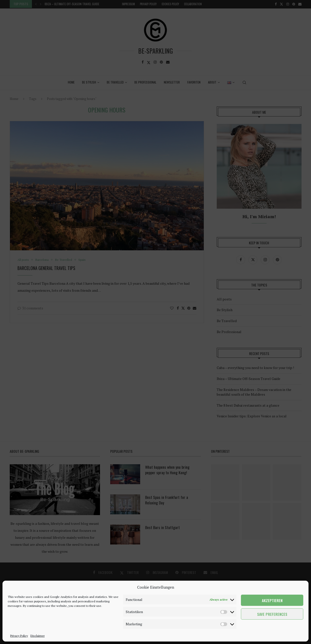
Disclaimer (38, 636)
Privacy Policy (19, 636)
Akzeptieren (272, 600)
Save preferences (272, 614)
